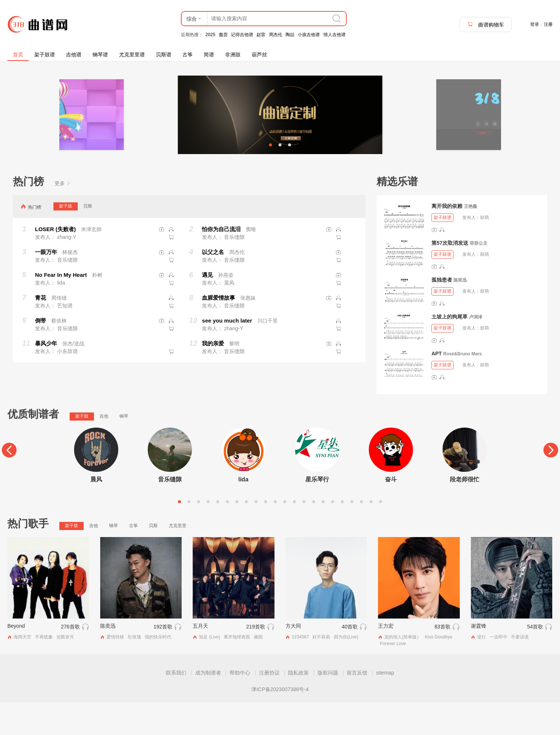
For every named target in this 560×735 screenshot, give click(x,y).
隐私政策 (298, 706)
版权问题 (328, 706)
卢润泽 (476, 350)
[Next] (551, 483)
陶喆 (290, 35)
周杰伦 (276, 35)
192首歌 (163, 660)
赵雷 (261, 35)
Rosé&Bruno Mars (463, 387)
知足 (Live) (209, 670)
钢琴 (124, 449)
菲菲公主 (479, 276)
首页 (18, 55)
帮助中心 (240, 706)
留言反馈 (357, 706)
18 (342, 534)
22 (381, 534)
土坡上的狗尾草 (449, 349)
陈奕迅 (460, 313)
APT (437, 386)
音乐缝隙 (170, 512)
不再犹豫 (44, 670)
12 (285, 534)
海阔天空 (22, 670)
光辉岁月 (65, 670)
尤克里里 (178, 558)
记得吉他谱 (242, 35)
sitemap (385, 706)
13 (294, 534)
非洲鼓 (233, 55)
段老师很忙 (465, 512)
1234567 (300, 670)
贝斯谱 (164, 55)
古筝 (188, 55)
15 (314, 534)
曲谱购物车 (486, 25)
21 (371, 534)
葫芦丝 (259, 55)
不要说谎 (520, 670)
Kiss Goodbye (439, 670)
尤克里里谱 (132, 55)
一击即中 (498, 670)
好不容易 (321, 670)
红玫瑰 (134, 670)
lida (244, 512)
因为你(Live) (346, 670)
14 (304, 534)
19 (352, 534)
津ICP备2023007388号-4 (280, 722)
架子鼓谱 (45, 55)
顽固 (258, 670)
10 (266, 534)
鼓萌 (484, 250)
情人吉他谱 (335, 35)
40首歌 (350, 660)
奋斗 (391, 512)
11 (275, 534)
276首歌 (70, 660)
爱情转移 (115, 670)
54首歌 (535, 660)
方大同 (293, 659)
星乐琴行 (317, 512)
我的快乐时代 (158, 670)
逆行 (482, 670)
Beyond (16, 659)
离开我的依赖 (447, 239)
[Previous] (9, 483)
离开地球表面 (237, 670)
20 (361, 534)
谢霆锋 (479, 659)
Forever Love (393, 676)
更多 (63, 216)
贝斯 (88, 239)
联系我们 (176, 706)
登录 (535, 24)
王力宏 (386, 659)
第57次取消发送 (450, 276)
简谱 (209, 55)
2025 (211, 35)
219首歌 (255, 660)
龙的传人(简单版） (403, 670)
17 (333, 534)
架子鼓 (66, 239)
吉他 (104, 449)
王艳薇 (470, 239)
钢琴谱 (100, 55)
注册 (548, 24)
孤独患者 (442, 313)
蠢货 (223, 35)
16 (323, 534)
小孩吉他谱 (309, 35)
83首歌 (442, 660)
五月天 (200, 659)
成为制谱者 (208, 706)
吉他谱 (74, 55)
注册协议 (269, 706)
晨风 (96, 512)
